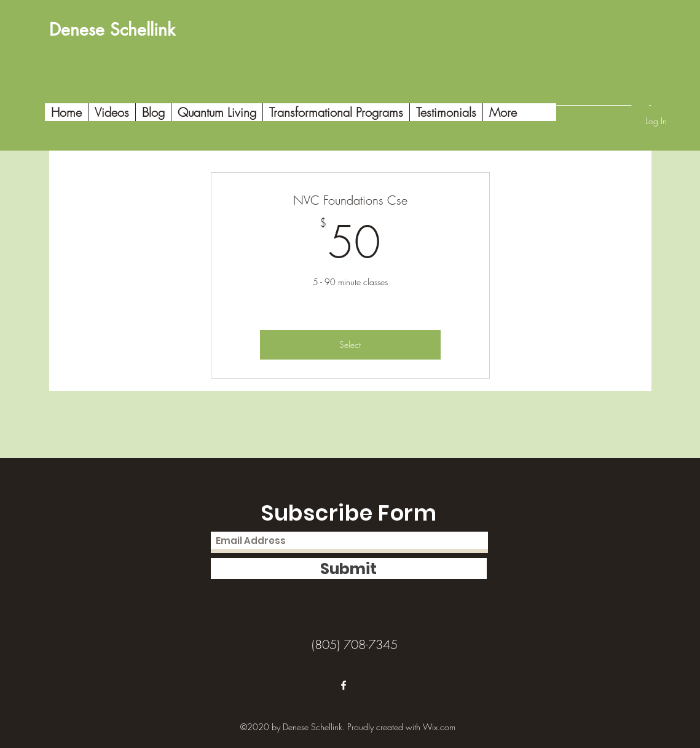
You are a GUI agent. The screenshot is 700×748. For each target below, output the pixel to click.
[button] (640, 98)
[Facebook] (344, 685)
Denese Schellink (112, 30)
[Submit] (349, 569)
